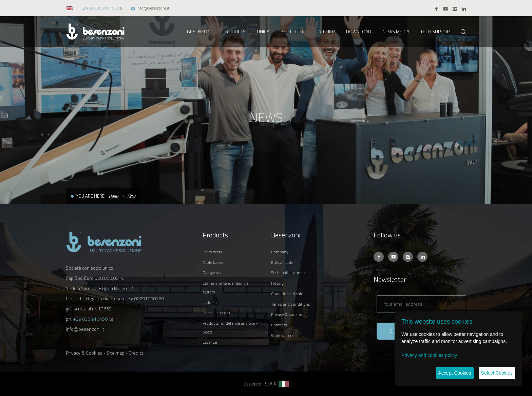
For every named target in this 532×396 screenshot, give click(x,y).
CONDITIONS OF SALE (287, 294)
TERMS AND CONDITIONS (290, 304)
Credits (136, 353)
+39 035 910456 (101, 8)
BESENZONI (199, 31)
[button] (70, 8)
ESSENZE (210, 342)
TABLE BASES (213, 262)
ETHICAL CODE (282, 262)
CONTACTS (279, 325)
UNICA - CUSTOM (216, 313)
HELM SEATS (212, 252)
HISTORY (277, 283)
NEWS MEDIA (396, 31)
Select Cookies (497, 373)
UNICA (263, 31)
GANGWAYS (212, 273)
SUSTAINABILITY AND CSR (290, 273)
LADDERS (210, 302)
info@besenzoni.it (153, 8)
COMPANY (280, 252)
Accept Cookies (454, 373)
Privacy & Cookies (84, 353)
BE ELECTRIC (294, 31)
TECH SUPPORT (436, 31)
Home (114, 196)
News (132, 196)
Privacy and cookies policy (429, 355)
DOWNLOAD (359, 31)
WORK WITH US (283, 335)
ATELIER (327, 31)
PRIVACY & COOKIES (287, 314)
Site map (116, 353)
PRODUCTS (234, 31)
